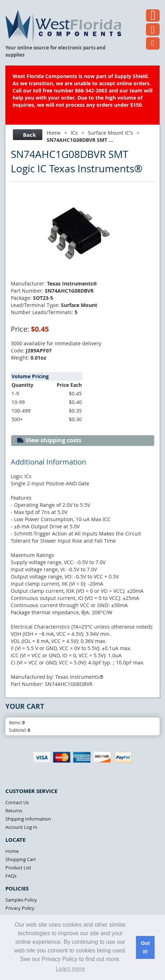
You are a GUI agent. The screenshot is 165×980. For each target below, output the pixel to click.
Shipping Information (28, 819)
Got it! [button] (145, 947)
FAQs (11, 876)
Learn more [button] (70, 969)
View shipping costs (49, 440)
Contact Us (17, 802)
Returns (14, 811)
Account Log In (21, 827)
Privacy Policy (20, 908)
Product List (18, 868)
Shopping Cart (21, 859)
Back (27, 135)
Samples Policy (21, 900)
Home (54, 133)
